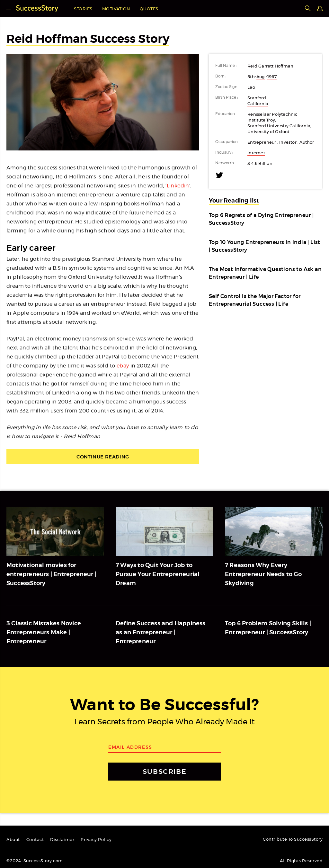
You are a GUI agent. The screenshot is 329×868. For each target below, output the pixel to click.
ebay (123, 366)
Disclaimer (62, 840)
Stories (83, 9)
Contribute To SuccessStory (293, 840)
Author (307, 143)
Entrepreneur (262, 143)
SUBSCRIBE (164, 771)
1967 (272, 77)
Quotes (149, 9)
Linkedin (178, 186)
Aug (261, 77)
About (13, 840)
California (258, 104)
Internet (256, 153)
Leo (251, 88)
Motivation (116, 9)
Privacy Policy (96, 840)
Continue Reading (103, 457)
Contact (35, 840)
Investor (288, 143)
